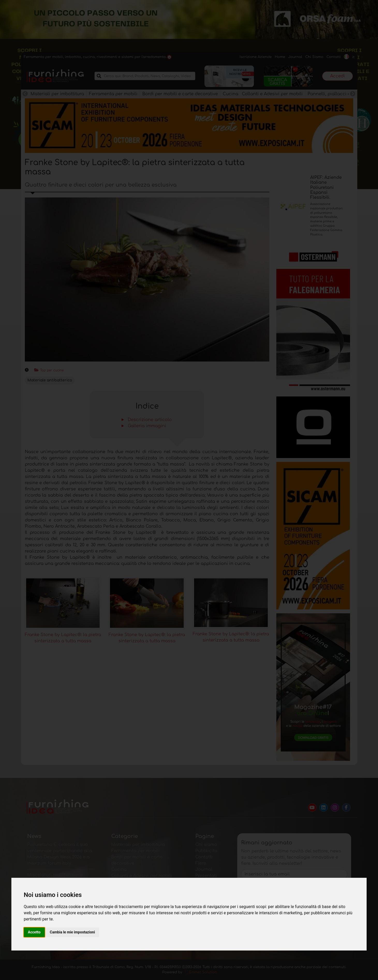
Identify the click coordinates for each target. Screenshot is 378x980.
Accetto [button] (34, 932)
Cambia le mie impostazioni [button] (72, 932)
